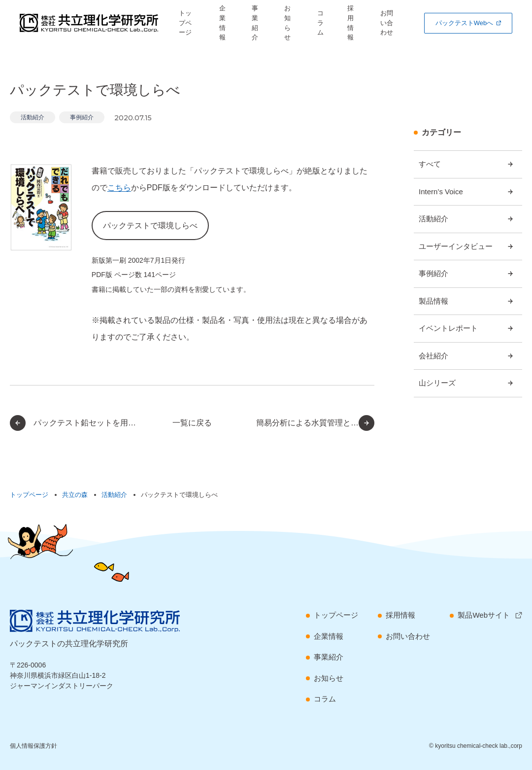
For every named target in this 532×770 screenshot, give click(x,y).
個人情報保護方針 (33, 746)
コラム (320, 23)
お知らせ (291, 23)
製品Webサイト (484, 615)
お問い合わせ (389, 23)
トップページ (190, 23)
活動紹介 (33, 117)
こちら (119, 188)
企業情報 (226, 23)
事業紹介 (258, 23)
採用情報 (350, 23)
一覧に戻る (192, 423)
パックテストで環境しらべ (150, 226)
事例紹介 (82, 117)
